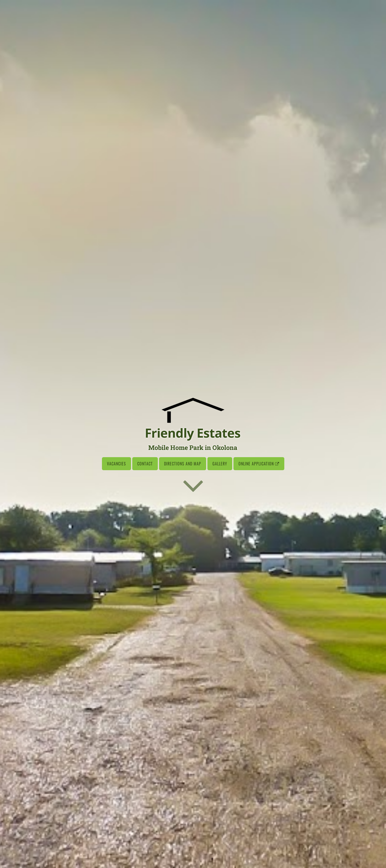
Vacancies (116, 464)
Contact (145, 464)
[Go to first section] (193, 485)
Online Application (259, 464)
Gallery (220, 464)
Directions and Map (183, 464)
